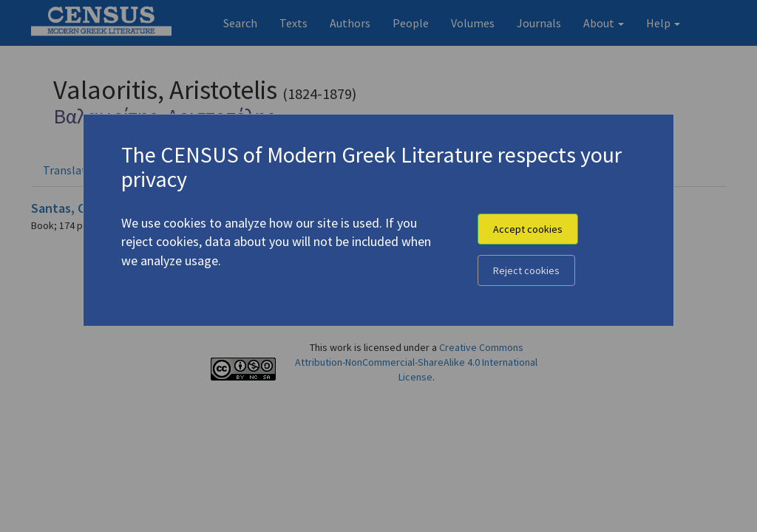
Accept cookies (528, 229)
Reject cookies (526, 270)
